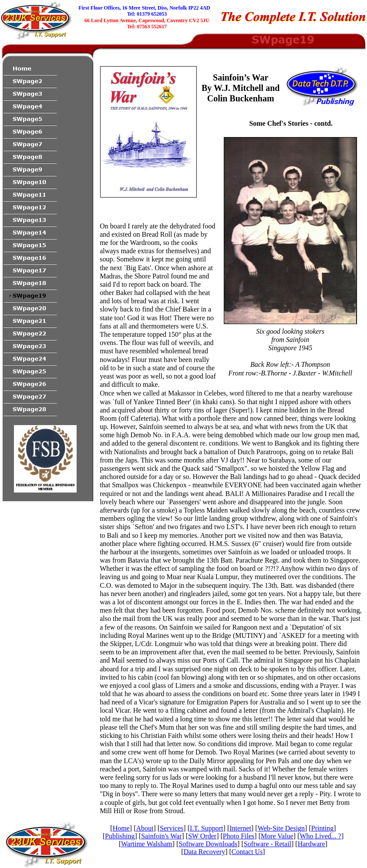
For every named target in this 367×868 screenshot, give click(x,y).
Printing (323, 828)
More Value (277, 836)
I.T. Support (207, 828)
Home (121, 828)
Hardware (311, 844)
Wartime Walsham (147, 844)
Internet (240, 828)
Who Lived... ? (320, 836)
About (145, 828)
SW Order (202, 836)
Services (172, 828)
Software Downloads (208, 844)
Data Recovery (205, 852)
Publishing (120, 836)
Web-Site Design (281, 828)
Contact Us (247, 852)
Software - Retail (268, 844)
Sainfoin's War (161, 836)
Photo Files (239, 836)
